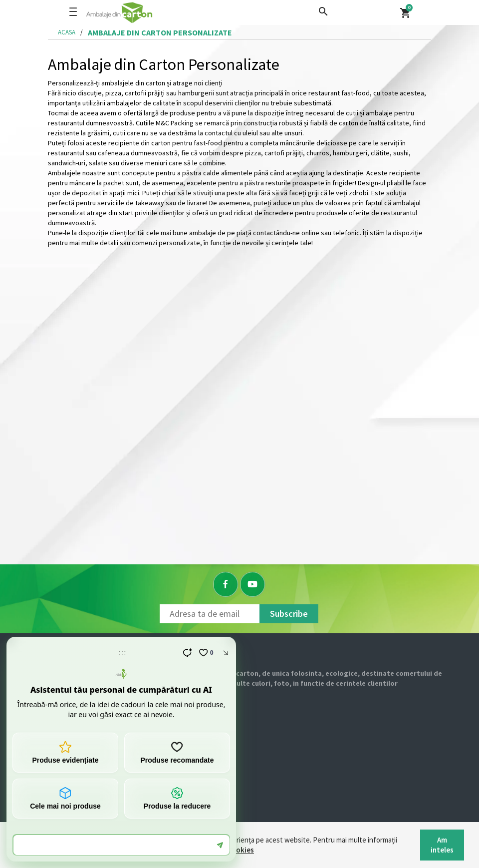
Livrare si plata (54, 789)
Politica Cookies (227, 850)
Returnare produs (59, 811)
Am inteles (442, 845)
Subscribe (289, 614)
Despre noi (49, 721)
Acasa (67, 32)
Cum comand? (53, 766)
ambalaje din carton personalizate (160, 32)
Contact (44, 744)
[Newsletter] (210, 614)
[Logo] (151, 12)
